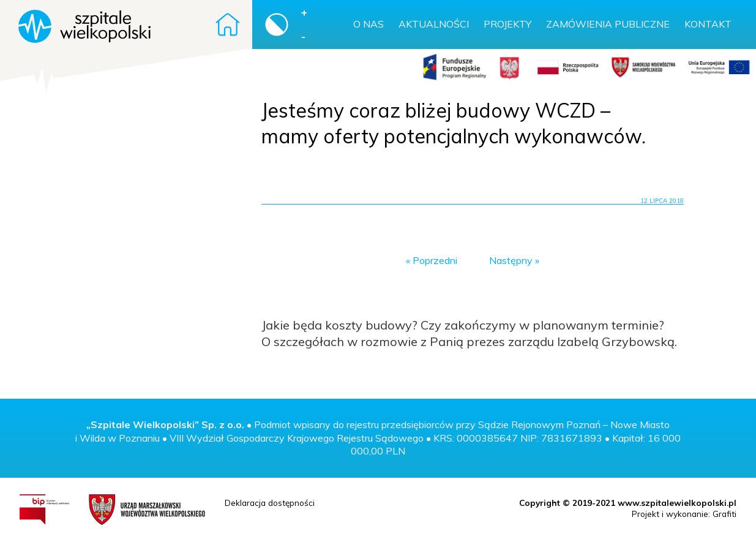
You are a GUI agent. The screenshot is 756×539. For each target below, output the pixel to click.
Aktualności (434, 24)
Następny (511, 260)
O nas (369, 24)
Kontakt (708, 24)
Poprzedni (435, 260)
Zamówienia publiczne (608, 24)
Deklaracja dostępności (270, 503)
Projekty (507, 24)
